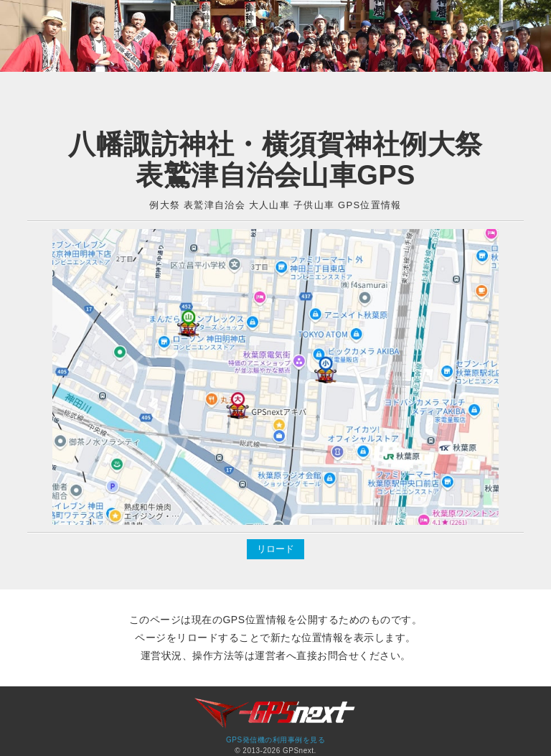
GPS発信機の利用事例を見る (275, 740)
